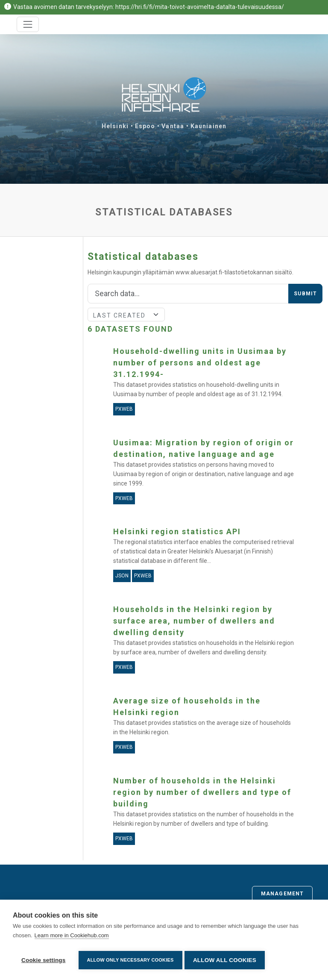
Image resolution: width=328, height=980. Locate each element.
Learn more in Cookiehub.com (72, 937)
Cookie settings (44, 960)
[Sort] (126, 315)
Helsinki (115, 126)
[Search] (188, 294)
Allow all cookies (227, 960)
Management (282, 894)
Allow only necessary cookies (130, 960)
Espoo (145, 126)
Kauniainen (208, 126)
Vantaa (173, 126)
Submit (305, 294)
